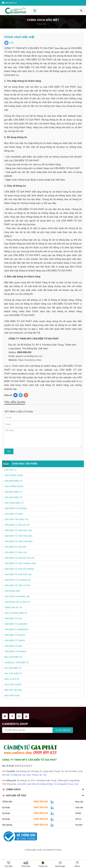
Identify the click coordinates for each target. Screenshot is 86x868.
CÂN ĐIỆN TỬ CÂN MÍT (15, 547)
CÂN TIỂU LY (10, 470)
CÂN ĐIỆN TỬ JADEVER (16, 624)
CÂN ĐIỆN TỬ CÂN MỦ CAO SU (19, 558)
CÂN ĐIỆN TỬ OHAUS (15, 635)
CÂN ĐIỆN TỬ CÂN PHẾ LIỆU (18, 574)
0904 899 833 (41, 813)
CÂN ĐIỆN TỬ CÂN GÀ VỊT (17, 525)
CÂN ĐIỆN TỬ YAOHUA (15, 651)
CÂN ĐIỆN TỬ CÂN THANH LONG (20, 563)
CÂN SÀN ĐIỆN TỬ (13, 497)
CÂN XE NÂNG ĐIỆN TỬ (16, 613)
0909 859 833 (41, 825)
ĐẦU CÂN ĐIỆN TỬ (13, 657)
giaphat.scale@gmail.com (29, 356)
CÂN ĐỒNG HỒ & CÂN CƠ (17, 602)
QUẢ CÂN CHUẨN (13, 685)
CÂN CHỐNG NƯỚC (14, 486)
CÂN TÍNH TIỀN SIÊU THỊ (16, 519)
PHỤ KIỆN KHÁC (12, 696)
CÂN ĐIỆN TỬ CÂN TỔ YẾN (17, 585)
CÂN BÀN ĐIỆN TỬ (13, 492)
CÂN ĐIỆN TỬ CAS (13, 618)
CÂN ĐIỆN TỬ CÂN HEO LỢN (18, 530)
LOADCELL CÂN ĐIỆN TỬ (16, 663)
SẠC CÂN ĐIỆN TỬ (13, 674)
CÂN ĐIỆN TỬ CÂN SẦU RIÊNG (19, 569)
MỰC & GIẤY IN (12, 679)
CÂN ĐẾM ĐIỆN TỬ (13, 481)
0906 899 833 (41, 819)
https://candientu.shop (30, 360)
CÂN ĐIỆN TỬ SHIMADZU (17, 629)
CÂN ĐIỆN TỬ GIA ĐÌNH (16, 508)
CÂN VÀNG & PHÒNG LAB (17, 596)
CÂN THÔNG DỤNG (14, 475)
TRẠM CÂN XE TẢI (13, 607)
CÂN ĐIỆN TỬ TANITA (15, 640)
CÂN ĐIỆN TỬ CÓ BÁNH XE (17, 580)
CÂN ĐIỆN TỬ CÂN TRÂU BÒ (18, 536)
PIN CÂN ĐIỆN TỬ (13, 668)
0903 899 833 (41, 807)
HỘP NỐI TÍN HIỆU (13, 690)
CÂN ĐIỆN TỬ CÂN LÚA (16, 552)
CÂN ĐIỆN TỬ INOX (14, 514)
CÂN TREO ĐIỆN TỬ (14, 503)
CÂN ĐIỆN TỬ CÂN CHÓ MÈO (18, 541)
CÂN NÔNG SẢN (12, 591)
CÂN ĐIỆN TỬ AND (13, 646)
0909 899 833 (41, 802)
